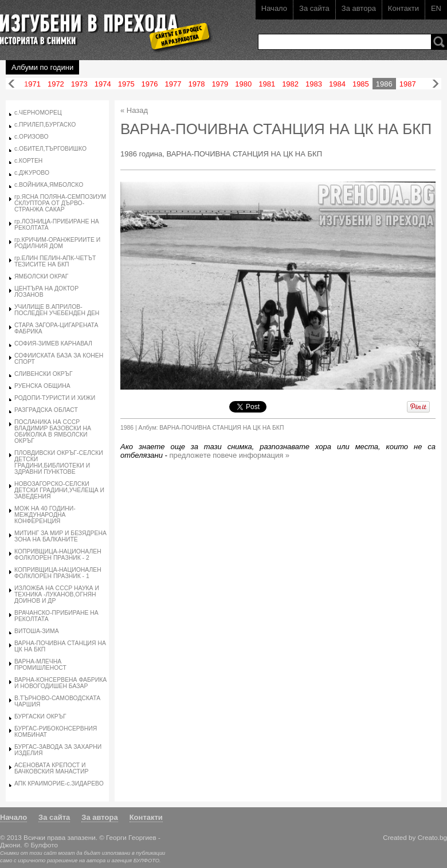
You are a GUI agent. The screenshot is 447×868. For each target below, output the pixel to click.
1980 (243, 84)
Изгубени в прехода (101, 25)
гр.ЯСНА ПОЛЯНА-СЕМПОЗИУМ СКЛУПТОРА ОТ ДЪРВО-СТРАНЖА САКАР (60, 203)
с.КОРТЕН (28, 161)
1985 (361, 84)
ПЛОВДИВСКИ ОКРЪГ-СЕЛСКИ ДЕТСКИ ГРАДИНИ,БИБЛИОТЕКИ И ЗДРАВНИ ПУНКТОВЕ (59, 462)
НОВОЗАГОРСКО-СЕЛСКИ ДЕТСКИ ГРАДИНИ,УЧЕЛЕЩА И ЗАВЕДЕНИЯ (59, 490)
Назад (11, 84)
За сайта (314, 8)
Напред (436, 84)
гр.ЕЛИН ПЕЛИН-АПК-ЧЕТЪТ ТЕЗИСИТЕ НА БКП (55, 261)
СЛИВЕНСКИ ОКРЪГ (44, 374)
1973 (79, 84)
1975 (126, 84)
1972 (56, 84)
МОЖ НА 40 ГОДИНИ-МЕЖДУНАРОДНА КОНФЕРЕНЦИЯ (45, 515)
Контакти (403, 8)
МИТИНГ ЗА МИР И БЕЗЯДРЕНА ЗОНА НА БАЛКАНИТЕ (60, 536)
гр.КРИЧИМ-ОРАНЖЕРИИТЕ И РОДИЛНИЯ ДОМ (57, 243)
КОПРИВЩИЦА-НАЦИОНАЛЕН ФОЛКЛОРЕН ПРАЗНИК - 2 (58, 555)
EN (436, 8)
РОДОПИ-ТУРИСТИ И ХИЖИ (55, 398)
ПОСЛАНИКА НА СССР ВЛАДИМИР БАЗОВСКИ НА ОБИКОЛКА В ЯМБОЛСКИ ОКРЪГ (53, 431)
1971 (32, 84)
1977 (173, 84)
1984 (337, 84)
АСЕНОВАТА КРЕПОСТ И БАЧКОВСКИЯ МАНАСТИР (51, 768)
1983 (314, 84)
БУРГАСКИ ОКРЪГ (40, 716)
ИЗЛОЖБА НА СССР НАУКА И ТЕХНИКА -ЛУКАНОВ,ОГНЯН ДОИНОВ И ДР (57, 594)
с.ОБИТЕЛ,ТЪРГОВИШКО (50, 149)
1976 (150, 84)
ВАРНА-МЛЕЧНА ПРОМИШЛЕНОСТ (40, 665)
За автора (359, 8)
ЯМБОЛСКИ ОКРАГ (41, 276)
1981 (267, 84)
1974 (103, 84)
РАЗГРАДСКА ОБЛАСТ (46, 410)
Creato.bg (432, 837)
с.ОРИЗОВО (31, 137)
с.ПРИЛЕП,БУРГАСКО (45, 125)
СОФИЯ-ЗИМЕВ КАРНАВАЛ (53, 343)
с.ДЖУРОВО (32, 173)
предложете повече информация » (230, 455)
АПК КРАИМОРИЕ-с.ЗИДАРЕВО (59, 783)
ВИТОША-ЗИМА (37, 631)
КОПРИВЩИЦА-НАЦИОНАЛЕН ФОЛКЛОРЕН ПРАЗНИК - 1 (58, 573)
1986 (384, 84)
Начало (274, 8)
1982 (290, 84)
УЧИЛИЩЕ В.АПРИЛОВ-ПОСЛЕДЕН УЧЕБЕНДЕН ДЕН (57, 310)
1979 (220, 84)
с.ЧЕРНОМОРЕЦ (38, 113)
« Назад (134, 110)
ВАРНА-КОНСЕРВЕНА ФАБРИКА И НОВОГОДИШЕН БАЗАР (60, 683)
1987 (408, 84)
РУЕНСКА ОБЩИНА (42, 386)
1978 (196, 84)
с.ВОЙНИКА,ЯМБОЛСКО (49, 185)
